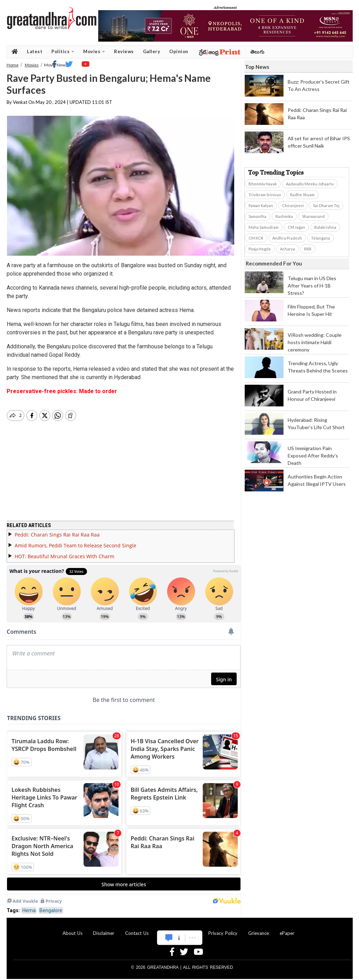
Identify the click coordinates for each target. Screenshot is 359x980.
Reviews (124, 51)
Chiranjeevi (293, 205)
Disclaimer (104, 929)
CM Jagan (296, 227)
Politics (63, 52)
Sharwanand (313, 216)
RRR (308, 249)
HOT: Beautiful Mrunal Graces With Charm (64, 552)
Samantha (257, 216)
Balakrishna (325, 227)
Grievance (259, 929)
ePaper (287, 929)
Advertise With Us (179, 929)
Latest (35, 51)
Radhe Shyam (302, 195)
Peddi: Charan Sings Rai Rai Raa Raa (57, 530)
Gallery (152, 51)
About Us (73, 929)
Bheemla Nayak (263, 184)
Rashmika (284, 216)
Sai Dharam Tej (326, 205)
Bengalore (51, 906)
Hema (29, 906)
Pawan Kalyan (261, 205)
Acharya (288, 249)
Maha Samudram (264, 227)
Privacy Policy (223, 929)
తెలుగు (257, 52)
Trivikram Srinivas (265, 195)
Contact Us (137, 929)
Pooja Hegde (260, 249)
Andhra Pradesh (287, 238)
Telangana (321, 238)
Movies (94, 52)
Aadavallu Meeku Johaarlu (310, 184)
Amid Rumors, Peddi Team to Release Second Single (76, 541)
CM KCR (256, 238)
